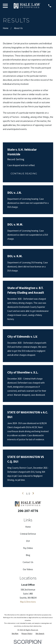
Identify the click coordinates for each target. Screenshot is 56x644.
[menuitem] (15, 634)
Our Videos (28, 569)
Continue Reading (24, 174)
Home (28, 527)
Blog (28, 555)
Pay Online (28, 548)
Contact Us (28, 562)
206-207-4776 (28, 511)
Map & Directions (28, 602)
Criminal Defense (28, 534)
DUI (28, 541)
